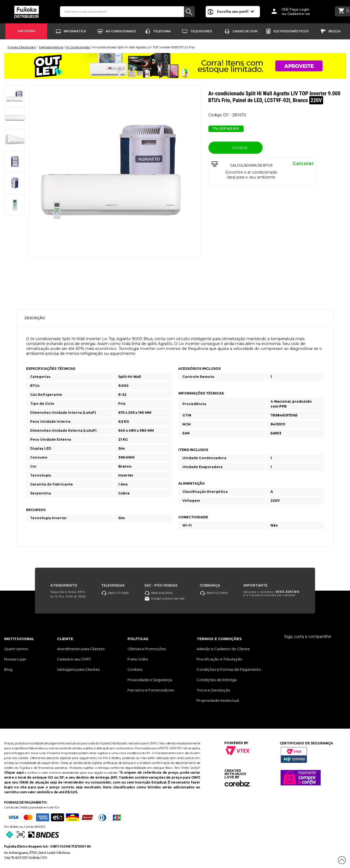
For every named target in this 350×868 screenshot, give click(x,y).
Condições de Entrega (217, 680)
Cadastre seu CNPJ (74, 659)
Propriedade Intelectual (218, 700)
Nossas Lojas (15, 659)
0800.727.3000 (115, 593)
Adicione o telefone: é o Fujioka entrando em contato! (271, 593)
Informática (75, 31)
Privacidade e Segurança (150, 680)
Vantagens (26, 31)
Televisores (201, 31)
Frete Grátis (138, 659)
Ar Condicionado (121, 31)
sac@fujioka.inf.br (164, 599)
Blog (8, 669)
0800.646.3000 (158, 593)
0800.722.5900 (214, 593)
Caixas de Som (245, 31)
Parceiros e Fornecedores (151, 690)
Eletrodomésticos (291, 31)
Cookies (135, 669)
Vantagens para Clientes (78, 669)
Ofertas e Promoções (147, 649)
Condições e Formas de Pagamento (229, 669)
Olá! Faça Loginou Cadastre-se (296, 12)
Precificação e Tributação (219, 659)
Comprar (235, 147)
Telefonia (162, 31)
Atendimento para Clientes (81, 649)
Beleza (335, 31)
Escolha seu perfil (236, 11)
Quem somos (16, 649)
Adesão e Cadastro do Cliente (223, 649)
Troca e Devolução (214, 690)
